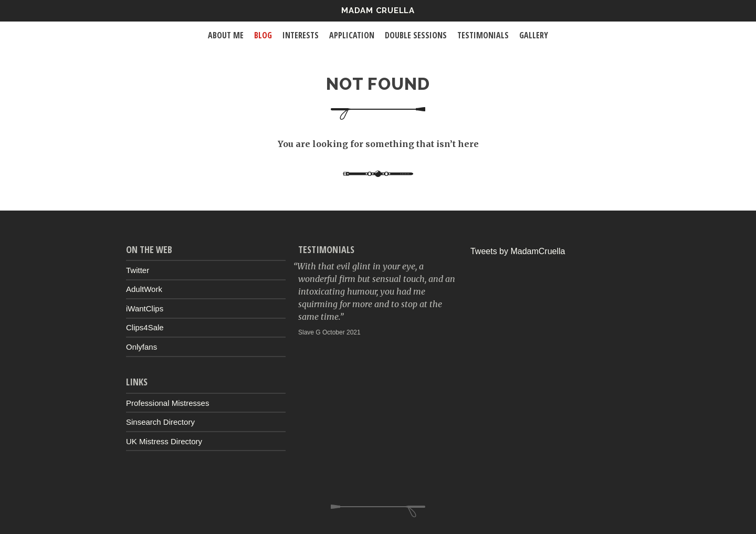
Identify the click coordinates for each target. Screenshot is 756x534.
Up (378, 511)
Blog (263, 35)
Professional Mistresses (167, 403)
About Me (226, 35)
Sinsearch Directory (160, 422)
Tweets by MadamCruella (518, 251)
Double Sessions (416, 35)
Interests (301, 35)
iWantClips (145, 308)
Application (352, 35)
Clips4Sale (145, 327)
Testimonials (483, 35)
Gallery (534, 35)
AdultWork (144, 289)
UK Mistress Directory (164, 441)
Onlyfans (141, 347)
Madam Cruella (378, 11)
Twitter (138, 270)
